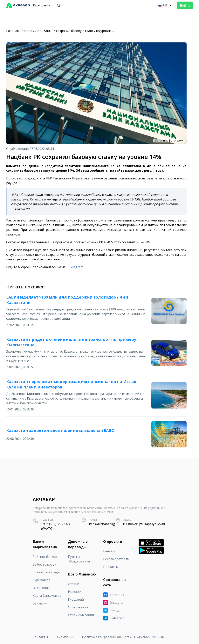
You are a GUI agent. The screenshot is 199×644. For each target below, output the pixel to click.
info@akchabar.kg (102, 524)
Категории (42, 5)
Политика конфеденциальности (107, 637)
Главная (12, 31)
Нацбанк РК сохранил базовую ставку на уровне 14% (78, 31)
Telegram (76, 267)
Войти (185, 5)
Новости (28, 31)
